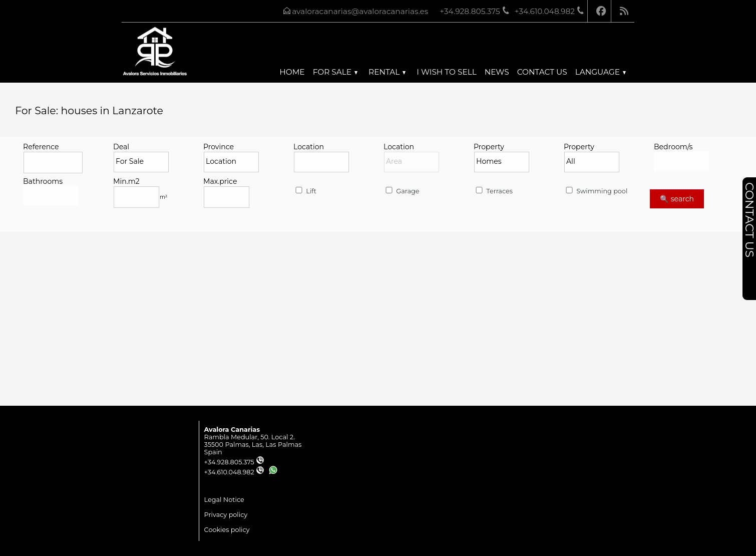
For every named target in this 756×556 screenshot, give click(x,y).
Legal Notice (224, 500)
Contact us (542, 72)
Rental (387, 72)
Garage (402, 191)
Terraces (493, 191)
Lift (305, 191)
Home (292, 72)
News (497, 72)
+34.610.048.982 (234, 472)
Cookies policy (227, 530)
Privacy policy (226, 515)
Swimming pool (596, 191)
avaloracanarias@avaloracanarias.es (360, 11)
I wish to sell (446, 72)
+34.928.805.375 (234, 462)
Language (601, 72)
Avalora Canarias (232, 430)
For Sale (335, 72)
